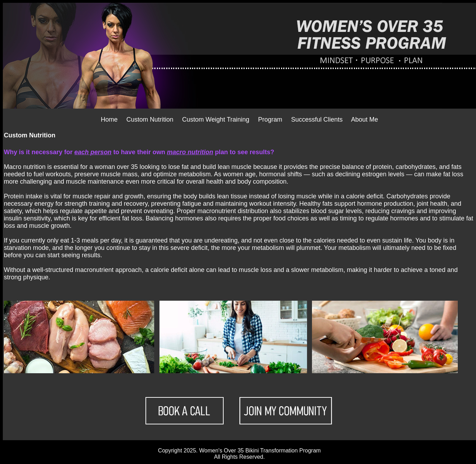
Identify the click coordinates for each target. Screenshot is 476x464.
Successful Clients (317, 120)
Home (109, 120)
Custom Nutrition (151, 120)
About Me (364, 120)
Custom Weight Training (216, 120)
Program (270, 120)
